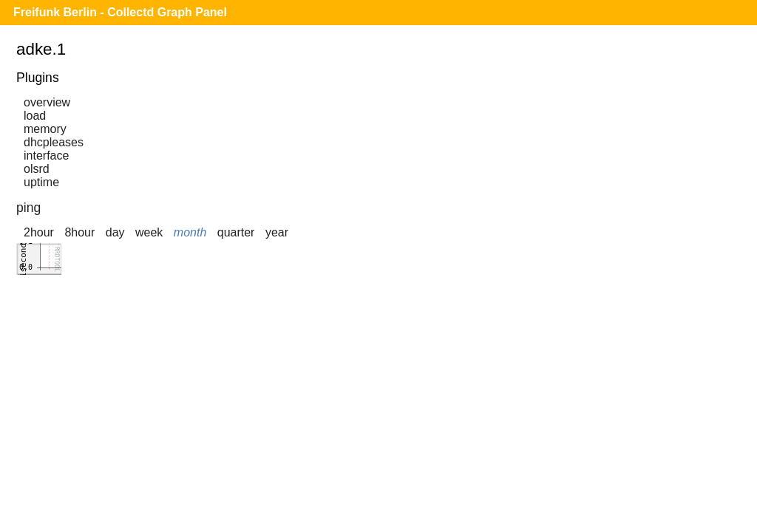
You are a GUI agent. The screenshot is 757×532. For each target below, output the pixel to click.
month (190, 232)
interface (46, 156)
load (35, 116)
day (115, 232)
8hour (79, 232)
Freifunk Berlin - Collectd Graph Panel (120, 12)
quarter (236, 232)
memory (45, 129)
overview (47, 102)
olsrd (37, 169)
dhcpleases (54, 142)
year (277, 232)
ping (28, 208)
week (149, 232)
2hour (39, 232)
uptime (41, 182)
